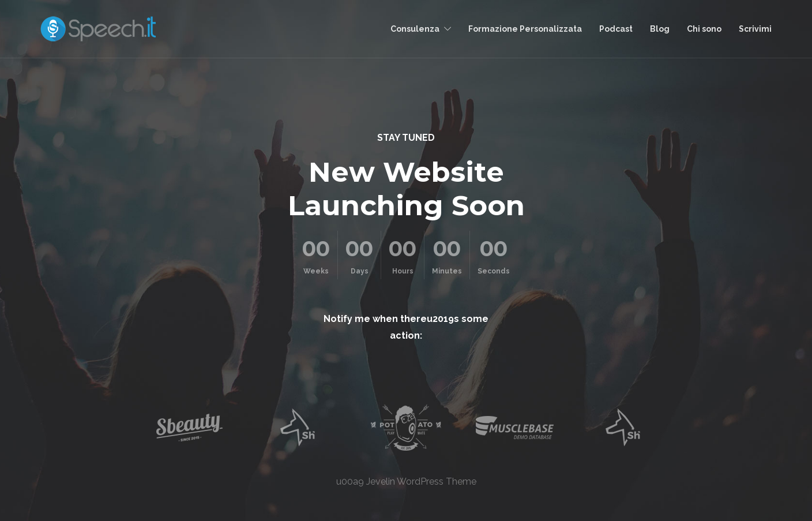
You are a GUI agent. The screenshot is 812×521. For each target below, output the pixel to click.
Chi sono (704, 29)
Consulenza (415, 29)
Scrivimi (755, 29)
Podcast (616, 29)
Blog (660, 29)
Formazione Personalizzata (525, 29)
